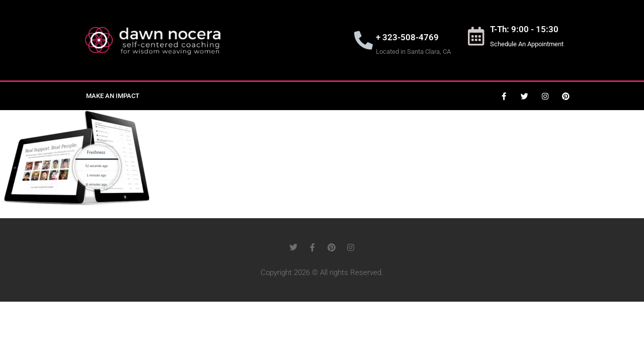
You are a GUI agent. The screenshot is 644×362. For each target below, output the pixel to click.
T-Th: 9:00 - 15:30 (524, 29)
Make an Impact (113, 96)
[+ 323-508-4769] (364, 40)
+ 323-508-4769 (407, 37)
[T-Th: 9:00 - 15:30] (476, 36)
